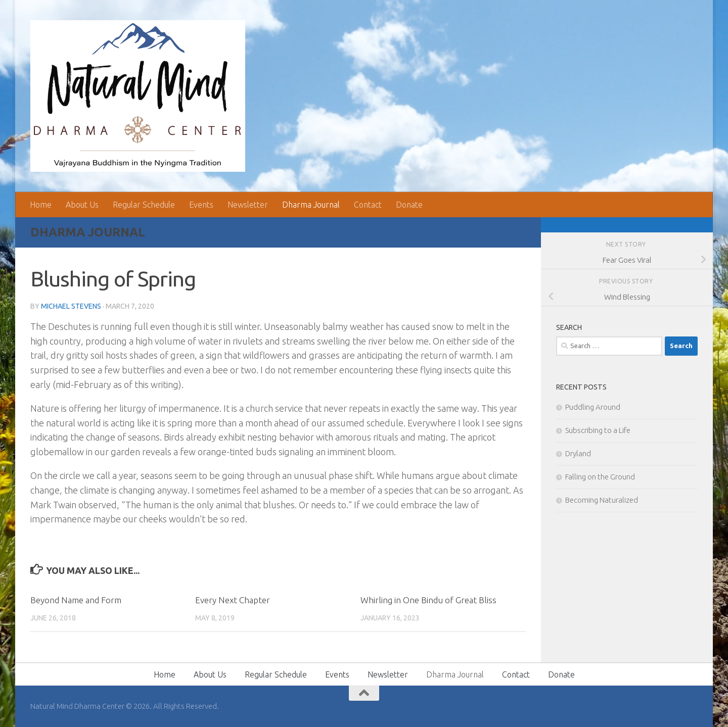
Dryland (578, 453)
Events (201, 205)
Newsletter (248, 205)
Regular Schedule (144, 205)
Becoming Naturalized (602, 500)
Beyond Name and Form (76, 600)
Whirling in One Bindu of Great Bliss (428, 600)
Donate (409, 205)
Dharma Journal (311, 205)
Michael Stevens (71, 306)
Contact (368, 205)
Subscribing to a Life (598, 430)
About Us (82, 205)
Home (41, 205)
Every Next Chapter (233, 600)
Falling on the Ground (600, 477)
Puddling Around (593, 407)
